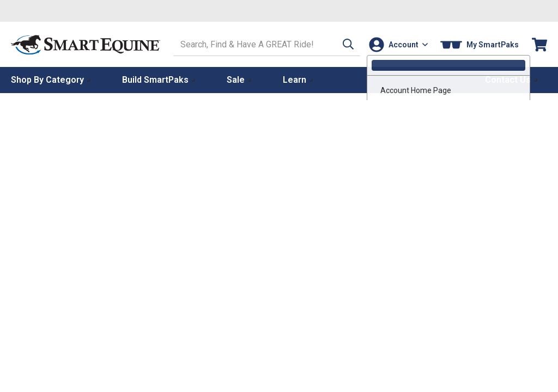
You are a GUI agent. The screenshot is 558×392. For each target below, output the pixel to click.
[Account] (397, 44)
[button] (342, 44)
